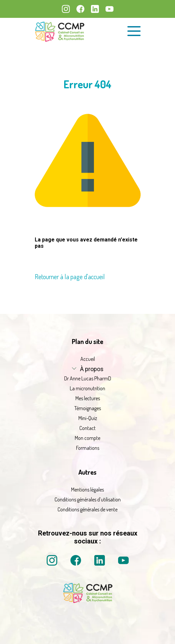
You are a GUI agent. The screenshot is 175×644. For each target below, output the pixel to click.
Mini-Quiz (88, 418)
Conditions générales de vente (87, 509)
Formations (88, 448)
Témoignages (88, 408)
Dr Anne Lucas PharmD (88, 378)
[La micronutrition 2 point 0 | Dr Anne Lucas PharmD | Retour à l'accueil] (88, 601)
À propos (92, 369)
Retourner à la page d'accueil (70, 277)
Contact (87, 428)
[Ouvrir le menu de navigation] (134, 31)
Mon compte (87, 438)
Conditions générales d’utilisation (88, 499)
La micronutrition (87, 388)
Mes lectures (88, 398)
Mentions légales (87, 490)
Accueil (88, 359)
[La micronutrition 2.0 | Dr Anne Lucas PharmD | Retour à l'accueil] (60, 31)
